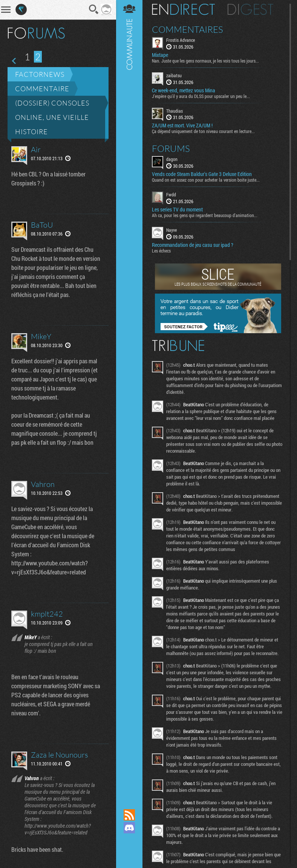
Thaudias (175, 112)
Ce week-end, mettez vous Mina (184, 91)
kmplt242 (47, 614)
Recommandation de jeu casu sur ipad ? (193, 246)
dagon (172, 160)
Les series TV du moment (177, 210)
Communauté (129, 398)
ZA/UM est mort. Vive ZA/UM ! (182, 127)
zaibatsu (174, 76)
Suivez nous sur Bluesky (129, 853)
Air (36, 149)
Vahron (43, 484)
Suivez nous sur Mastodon (129, 840)
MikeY (41, 336)
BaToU (42, 225)
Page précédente (15, 61)
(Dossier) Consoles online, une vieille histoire (52, 117)
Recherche (94, 9)
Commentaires (188, 30)
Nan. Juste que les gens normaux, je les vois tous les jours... (205, 61)
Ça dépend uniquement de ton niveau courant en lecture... (203, 132)
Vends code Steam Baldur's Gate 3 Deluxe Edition (202, 175)
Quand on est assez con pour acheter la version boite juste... (206, 181)
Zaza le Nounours (60, 755)
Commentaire (42, 89)
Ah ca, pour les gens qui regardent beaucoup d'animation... (205, 216)
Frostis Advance (181, 41)
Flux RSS (129, 815)
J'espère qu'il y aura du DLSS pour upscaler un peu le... (201, 97)
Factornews (40, 74)
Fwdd (171, 196)
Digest (250, 10)
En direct (183, 10)
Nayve (171, 231)
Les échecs (161, 251)
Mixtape (160, 56)
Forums (171, 150)
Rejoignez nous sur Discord (129, 828)
